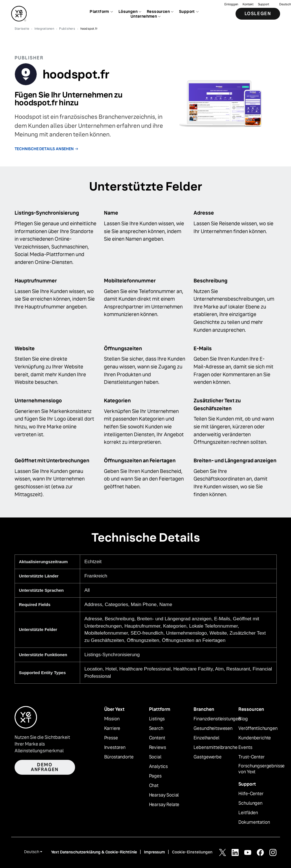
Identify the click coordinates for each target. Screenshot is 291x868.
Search (156, 728)
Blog (243, 719)
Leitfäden (248, 813)
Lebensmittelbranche (215, 748)
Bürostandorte (119, 757)
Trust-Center (251, 757)
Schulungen (250, 803)
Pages (155, 776)
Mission (112, 719)
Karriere (112, 728)
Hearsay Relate (164, 805)
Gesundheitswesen (213, 728)
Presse (111, 738)
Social (155, 757)
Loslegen (258, 14)
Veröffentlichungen (258, 728)
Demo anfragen (45, 767)
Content (157, 738)
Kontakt (248, 4)
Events (245, 748)
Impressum (154, 852)
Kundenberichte (255, 738)
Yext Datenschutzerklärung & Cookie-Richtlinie (94, 852)
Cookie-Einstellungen (192, 852)
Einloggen (231, 4)
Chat (154, 786)
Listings (157, 719)
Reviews (158, 748)
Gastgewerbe (207, 757)
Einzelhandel (206, 738)
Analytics (159, 767)
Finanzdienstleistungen (217, 719)
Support (264, 4)
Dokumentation (254, 822)
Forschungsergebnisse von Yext (261, 769)
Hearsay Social (164, 795)
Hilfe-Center (251, 794)
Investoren (115, 748)
